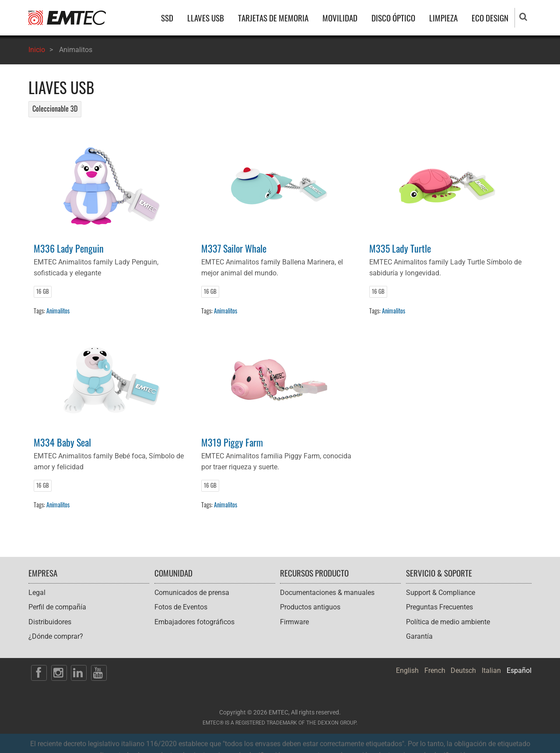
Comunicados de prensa (192, 593)
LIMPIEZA (443, 18)
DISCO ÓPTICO (393, 18)
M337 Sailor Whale (234, 248)
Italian (491, 670)
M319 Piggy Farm (232, 442)
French (435, 670)
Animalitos (58, 311)
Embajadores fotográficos (194, 622)
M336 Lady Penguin (69, 248)
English (407, 670)
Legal (37, 593)
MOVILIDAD (340, 18)
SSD (167, 18)
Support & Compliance (441, 593)
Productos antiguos (310, 607)
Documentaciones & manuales (327, 593)
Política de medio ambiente (448, 622)
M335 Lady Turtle (400, 248)
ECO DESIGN (490, 18)
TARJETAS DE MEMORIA (273, 18)
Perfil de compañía (57, 607)
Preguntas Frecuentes (439, 607)
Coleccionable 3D (55, 109)
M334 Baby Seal (62, 442)
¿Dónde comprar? (56, 636)
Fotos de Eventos (181, 607)
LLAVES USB (206, 18)
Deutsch (463, 670)
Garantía (419, 636)
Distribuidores (50, 622)
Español (519, 670)
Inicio (37, 50)
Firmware (294, 622)
